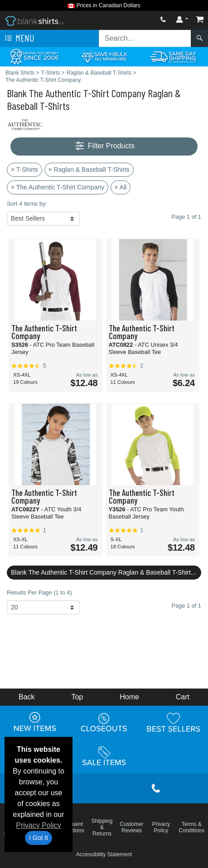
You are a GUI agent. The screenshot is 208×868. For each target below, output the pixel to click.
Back (27, 697)
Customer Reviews (131, 827)
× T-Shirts (24, 170)
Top (77, 697)
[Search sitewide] (145, 38)
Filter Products (104, 146)
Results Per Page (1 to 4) (39, 592)
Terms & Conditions (191, 827)
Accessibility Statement (104, 854)
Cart (183, 697)
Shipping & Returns (102, 827)
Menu (19, 38)
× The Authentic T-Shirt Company (58, 187)
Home (129, 697)
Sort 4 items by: (27, 204)
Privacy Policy (39, 825)
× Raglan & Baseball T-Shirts (89, 170)
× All (121, 187)
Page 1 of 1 (186, 606)
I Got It (39, 838)
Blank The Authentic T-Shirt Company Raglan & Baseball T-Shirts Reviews (106, 572)
